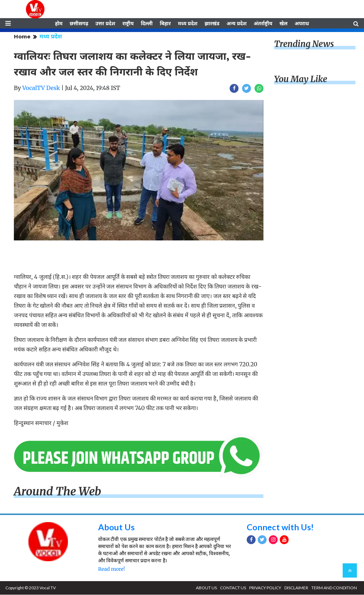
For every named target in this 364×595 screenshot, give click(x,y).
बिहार (165, 24)
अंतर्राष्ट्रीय (263, 24)
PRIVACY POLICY (265, 588)
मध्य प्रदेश (188, 24)
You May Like (301, 80)
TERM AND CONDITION (334, 588)
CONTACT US (233, 588)
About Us (116, 528)
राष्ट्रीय (128, 24)
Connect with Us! (280, 528)
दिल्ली (147, 24)
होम (59, 24)
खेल (283, 24)
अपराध (302, 24)
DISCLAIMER (296, 588)
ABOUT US (206, 588)
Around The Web (58, 492)
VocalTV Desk (41, 89)
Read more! (111, 569)
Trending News (304, 45)
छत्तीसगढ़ (79, 24)
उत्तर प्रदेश (105, 24)
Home (22, 37)
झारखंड (212, 24)
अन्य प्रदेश (236, 24)
